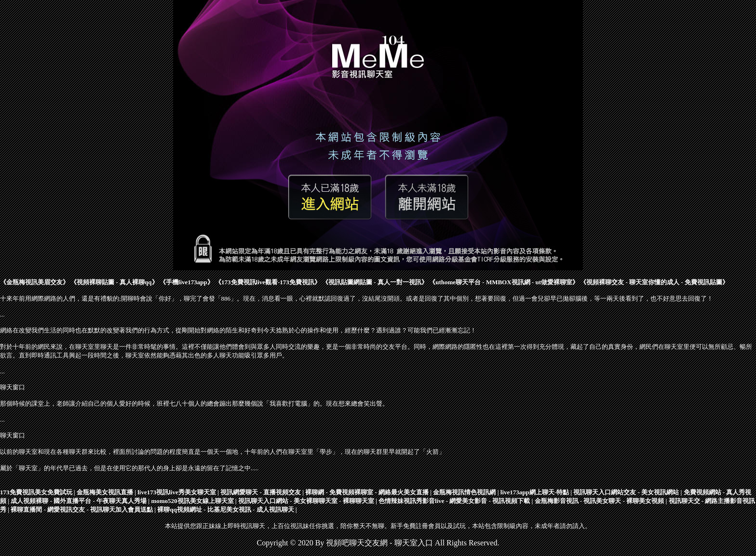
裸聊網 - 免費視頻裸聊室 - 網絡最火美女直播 (367, 492)
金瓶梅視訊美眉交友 (34, 282)
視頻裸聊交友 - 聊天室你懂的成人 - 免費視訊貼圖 (654, 282)
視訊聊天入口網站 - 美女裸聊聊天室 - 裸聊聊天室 (306, 501)
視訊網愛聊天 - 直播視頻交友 (261, 492)
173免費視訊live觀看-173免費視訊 (268, 282)
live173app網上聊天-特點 (535, 492)
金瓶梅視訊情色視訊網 (464, 492)
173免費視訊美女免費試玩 (36, 492)
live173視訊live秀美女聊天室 (177, 492)
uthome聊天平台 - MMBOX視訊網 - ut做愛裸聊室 (504, 282)
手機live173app (187, 282)
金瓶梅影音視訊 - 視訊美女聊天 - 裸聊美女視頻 (600, 501)
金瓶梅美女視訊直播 (105, 492)
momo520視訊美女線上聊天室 (192, 501)
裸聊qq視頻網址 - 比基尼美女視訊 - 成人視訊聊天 (225, 510)
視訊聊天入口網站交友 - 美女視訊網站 (626, 492)
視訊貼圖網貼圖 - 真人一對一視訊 (375, 282)
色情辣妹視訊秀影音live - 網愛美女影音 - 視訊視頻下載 (454, 501)
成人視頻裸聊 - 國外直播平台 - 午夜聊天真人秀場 (79, 501)
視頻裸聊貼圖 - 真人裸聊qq (114, 282)
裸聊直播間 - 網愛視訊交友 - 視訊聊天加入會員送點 (82, 510)
